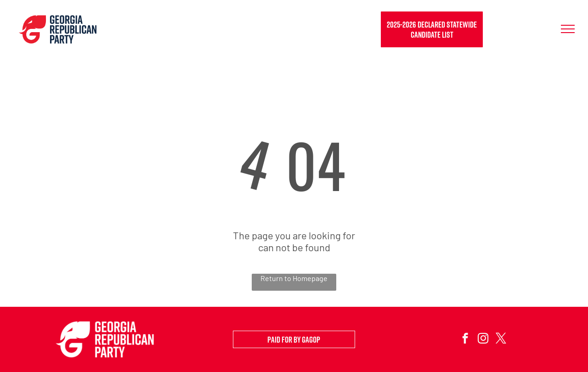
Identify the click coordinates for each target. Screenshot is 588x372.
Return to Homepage (294, 278)
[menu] (568, 29)
